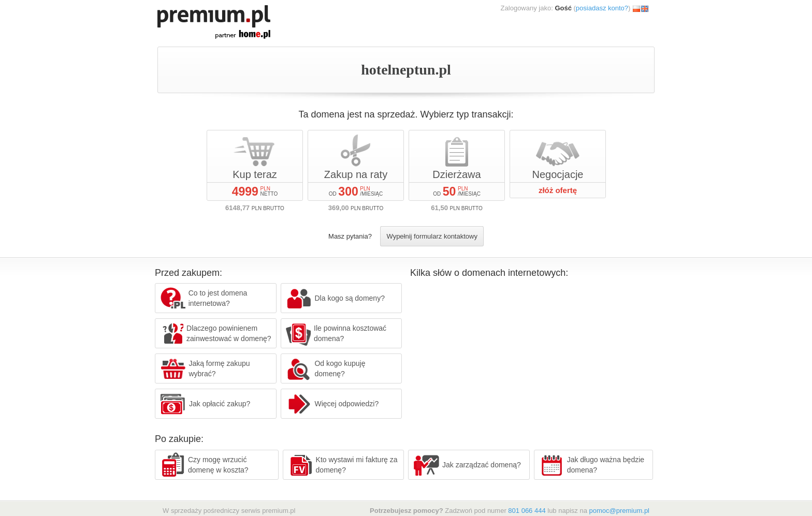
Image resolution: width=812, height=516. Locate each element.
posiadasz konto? (602, 8)
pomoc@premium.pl (619, 511)
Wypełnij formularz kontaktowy (432, 236)
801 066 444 (527, 511)
